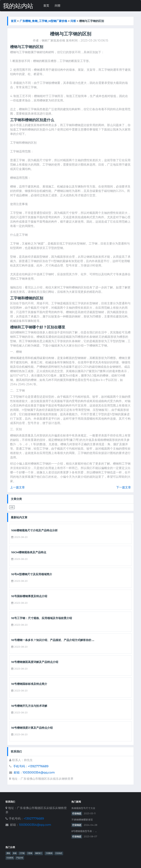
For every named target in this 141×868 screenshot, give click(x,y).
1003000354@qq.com (35, 825)
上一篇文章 (17, 487)
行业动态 (77, 813)
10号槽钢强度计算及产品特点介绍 (32, 728)
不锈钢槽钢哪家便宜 (82, 820)
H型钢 (30, 853)
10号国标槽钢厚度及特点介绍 (29, 596)
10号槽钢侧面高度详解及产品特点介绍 (35, 662)
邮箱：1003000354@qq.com (34, 772)
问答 (58, 6)
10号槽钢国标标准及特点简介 (29, 684)
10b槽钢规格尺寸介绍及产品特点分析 (34, 530)
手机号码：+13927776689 (31, 766)
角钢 (15, 853)
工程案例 (49, 853)
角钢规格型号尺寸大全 (83, 808)
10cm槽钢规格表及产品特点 (29, 552)
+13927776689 (34, 819)
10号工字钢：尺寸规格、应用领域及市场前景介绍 (42, 618)
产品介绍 (20, 858)
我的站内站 (18, 6)
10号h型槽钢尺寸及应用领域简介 (32, 574)
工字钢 (22, 853)
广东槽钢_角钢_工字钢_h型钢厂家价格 (44, 21)
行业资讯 (10, 858)
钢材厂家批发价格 (53, 40)
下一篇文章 (124, 487)
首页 (46, 6)
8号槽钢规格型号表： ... (84, 831)
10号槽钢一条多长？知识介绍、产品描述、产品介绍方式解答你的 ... (53, 640)
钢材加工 (39, 853)
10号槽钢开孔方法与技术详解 (29, 706)
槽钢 (8, 853)
